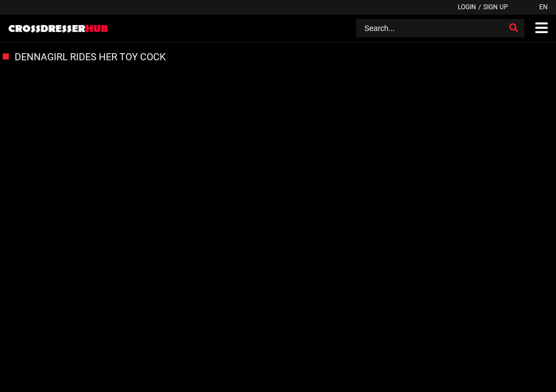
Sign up (496, 7)
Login (467, 7)
